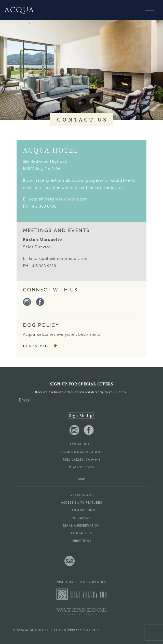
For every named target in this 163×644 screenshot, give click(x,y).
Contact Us (82, 533)
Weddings (82, 518)
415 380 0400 (44, 206)
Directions (82, 541)
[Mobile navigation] (152, 10)
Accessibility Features (81, 502)
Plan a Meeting (81, 510)
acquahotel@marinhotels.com (58, 199)
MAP (82, 479)
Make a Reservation (81, 525)
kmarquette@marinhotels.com (59, 258)
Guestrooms (81, 495)
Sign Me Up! (81, 415)
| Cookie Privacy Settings (74, 630)
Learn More (38, 346)
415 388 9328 (44, 266)
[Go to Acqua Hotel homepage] (17, 10)
